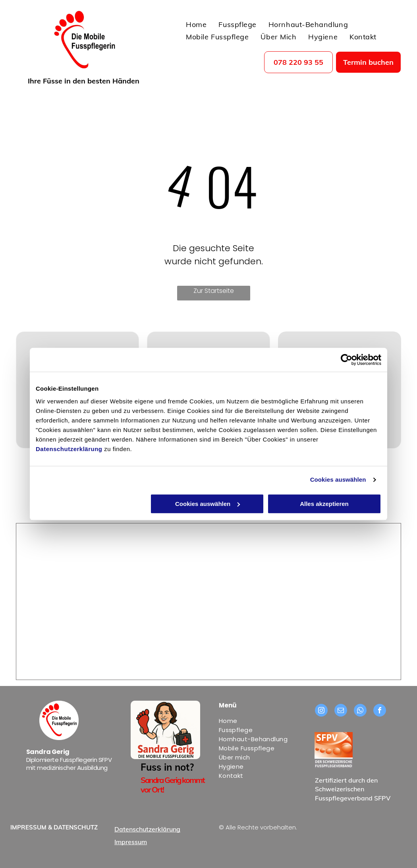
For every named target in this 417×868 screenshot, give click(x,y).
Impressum (131, 842)
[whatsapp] (360, 711)
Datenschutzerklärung (69, 449)
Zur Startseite (214, 291)
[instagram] (321, 711)
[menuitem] (196, 23)
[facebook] (380, 711)
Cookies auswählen (338, 480)
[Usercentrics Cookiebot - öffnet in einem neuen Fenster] (347, 360)
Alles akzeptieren (324, 504)
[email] (341, 711)
